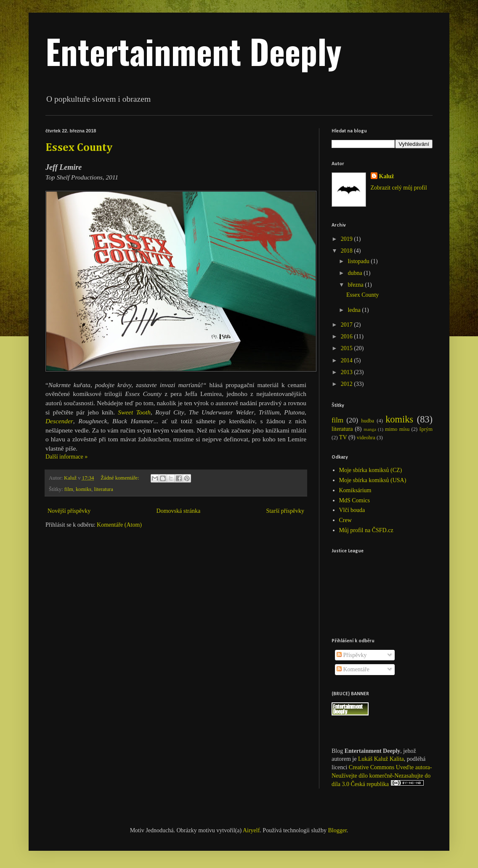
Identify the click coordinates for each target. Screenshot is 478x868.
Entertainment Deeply (194, 51)
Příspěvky (352, 655)
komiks (84, 489)
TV (343, 437)
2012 (348, 384)
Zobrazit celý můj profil (399, 188)
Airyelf (251, 830)
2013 (348, 372)
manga (370, 429)
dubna (356, 273)
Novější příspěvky (69, 511)
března (356, 285)
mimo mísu (397, 429)
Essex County (79, 148)
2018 (348, 251)
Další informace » (66, 457)
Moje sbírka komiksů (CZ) (371, 470)
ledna (355, 310)
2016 (348, 336)
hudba (368, 421)
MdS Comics (355, 500)
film (69, 489)
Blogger (337, 830)
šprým (426, 429)
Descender (59, 421)
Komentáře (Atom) (119, 525)
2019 (348, 239)
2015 (348, 348)
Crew (345, 520)
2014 (348, 360)
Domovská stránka (179, 511)
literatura (103, 489)
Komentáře (353, 669)
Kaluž (387, 176)
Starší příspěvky (285, 511)
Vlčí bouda (352, 510)
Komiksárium (355, 490)
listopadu (359, 261)
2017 (348, 325)
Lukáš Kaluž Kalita (381, 759)
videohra (366, 438)
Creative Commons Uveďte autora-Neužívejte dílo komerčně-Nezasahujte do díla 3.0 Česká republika (382, 776)
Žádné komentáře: (120, 478)
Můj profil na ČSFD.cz (366, 530)
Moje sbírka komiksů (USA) (373, 480)
